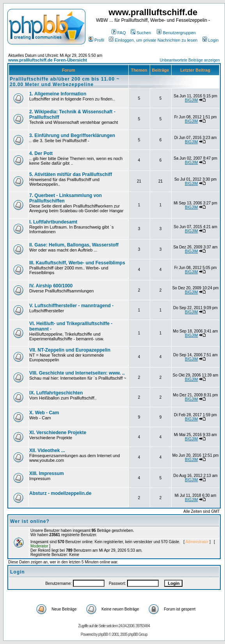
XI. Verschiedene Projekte (58, 433)
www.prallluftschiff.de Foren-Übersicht (48, 60)
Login (211, 40)
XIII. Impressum (47, 473)
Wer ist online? (30, 521)
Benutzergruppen (176, 33)
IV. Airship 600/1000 (51, 286)
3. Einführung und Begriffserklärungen (72, 135)
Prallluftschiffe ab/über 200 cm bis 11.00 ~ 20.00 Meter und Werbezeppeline (65, 82)
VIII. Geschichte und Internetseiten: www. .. (77, 373)
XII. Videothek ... (47, 450)
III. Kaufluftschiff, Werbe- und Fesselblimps (77, 263)
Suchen (141, 33)
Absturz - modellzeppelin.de (60, 493)
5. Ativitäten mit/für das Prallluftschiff (71, 174)
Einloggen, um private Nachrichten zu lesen (153, 40)
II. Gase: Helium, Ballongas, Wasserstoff (74, 245)
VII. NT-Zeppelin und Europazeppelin (70, 350)
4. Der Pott (41, 153)
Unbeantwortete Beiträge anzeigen (190, 60)
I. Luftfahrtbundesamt (53, 222)
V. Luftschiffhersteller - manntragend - (71, 306)
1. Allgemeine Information (58, 94)
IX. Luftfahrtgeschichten (56, 393)
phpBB (103, 634)
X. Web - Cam (44, 413)
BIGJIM (191, 100)
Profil (96, 40)
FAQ (119, 33)
